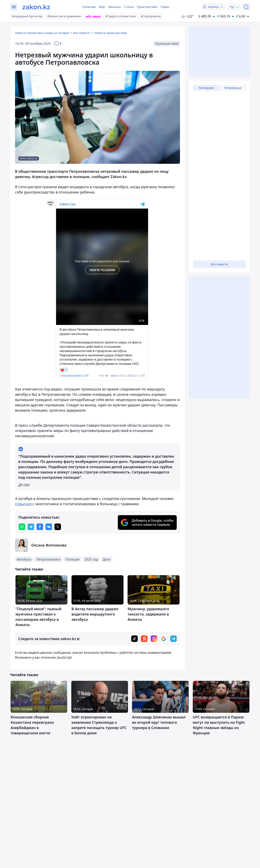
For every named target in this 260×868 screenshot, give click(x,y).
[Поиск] (246, 7)
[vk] (49, 527)
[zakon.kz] (36, 7)
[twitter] (58, 527)
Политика (89, 7)
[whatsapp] (22, 527)
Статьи (129, 7)
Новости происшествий (111, 33)
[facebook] (40, 527)
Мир (102, 7)
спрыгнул (24, 504)
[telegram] (31, 527)
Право (165, 7)
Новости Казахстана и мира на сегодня (42, 33)
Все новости (81, 33)
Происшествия (147, 7)
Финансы (115, 7)
